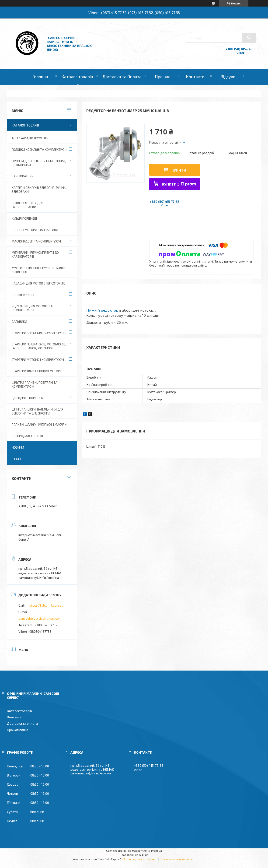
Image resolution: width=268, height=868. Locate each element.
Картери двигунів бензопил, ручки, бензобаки (39, 190)
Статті (17, 459)
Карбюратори (23, 176)
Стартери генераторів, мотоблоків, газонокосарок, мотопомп (39, 346)
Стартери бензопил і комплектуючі (39, 333)
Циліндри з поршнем (28, 398)
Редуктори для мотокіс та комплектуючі (32, 308)
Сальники (19, 322)
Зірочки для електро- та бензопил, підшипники (39, 163)
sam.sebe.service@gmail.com (40, 618)
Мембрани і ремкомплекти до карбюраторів (35, 255)
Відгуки (228, 77)
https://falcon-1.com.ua (46, 605)
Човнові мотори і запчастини (35, 230)
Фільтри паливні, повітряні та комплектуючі (35, 385)
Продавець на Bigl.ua (134, 855)
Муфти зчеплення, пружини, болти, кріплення (39, 270)
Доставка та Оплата (122, 77)
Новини (18, 447)
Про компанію (18, 730)
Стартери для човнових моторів (37, 371)
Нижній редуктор (102, 310)
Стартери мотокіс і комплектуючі (38, 360)
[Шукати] (249, 38)
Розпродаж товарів (27, 436)
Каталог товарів (77, 77)
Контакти (195, 77)
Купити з (179, 184)
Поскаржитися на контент (140, 859)
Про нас (163, 77)
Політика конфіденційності (178, 859)
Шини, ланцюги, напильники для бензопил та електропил (37, 411)
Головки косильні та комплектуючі (39, 150)
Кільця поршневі (24, 218)
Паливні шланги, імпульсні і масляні (39, 425)
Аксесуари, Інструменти (30, 138)
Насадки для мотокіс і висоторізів (39, 283)
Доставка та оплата (22, 723)
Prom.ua (157, 850)
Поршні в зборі (23, 295)
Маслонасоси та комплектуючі (36, 241)
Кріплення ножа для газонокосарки (27, 205)
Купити (179, 170)
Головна (40, 77)
